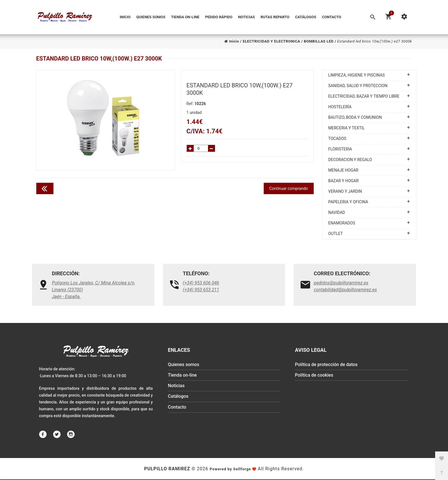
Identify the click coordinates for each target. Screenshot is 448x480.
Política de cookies (314, 376)
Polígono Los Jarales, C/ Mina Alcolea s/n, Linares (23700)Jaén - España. (94, 290)
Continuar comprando (289, 188)
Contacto (332, 17)
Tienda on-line (185, 17)
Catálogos (306, 17)
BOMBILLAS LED (319, 41)
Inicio (125, 17)
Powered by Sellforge (230, 469)
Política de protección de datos (326, 365)
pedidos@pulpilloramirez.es (341, 283)
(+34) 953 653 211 (201, 290)
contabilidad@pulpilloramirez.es (345, 290)
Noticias (246, 17)
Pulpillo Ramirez (167, 469)
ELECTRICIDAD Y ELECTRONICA (271, 41)
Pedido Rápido (219, 17)
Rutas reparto (275, 17)
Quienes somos (151, 17)
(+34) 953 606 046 (201, 283)
